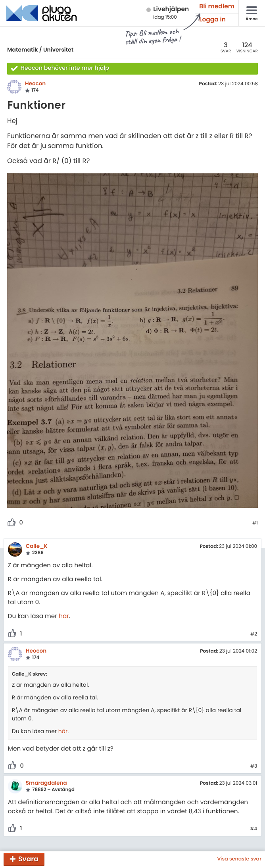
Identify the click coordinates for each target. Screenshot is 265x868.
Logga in (212, 20)
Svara (28, 859)
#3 (254, 766)
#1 (255, 523)
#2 (254, 634)
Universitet (58, 50)
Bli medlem (217, 7)
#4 (253, 829)
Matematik (22, 50)
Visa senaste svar (239, 859)
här (64, 616)
